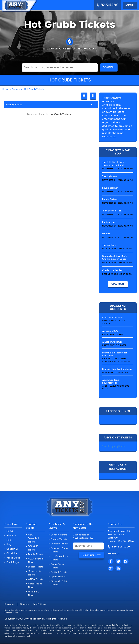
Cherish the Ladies (112, 270)
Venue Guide (13, 558)
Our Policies (39, 604)
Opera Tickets (58, 576)
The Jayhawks (110, 176)
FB (111, 562)
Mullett (106, 233)
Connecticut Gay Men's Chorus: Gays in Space (115, 257)
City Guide (12, 553)
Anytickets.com (33, 619)
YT (118, 569)
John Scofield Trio (112, 211)
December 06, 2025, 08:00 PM (117, 263)
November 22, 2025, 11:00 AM (117, 191)
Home (10, 531)
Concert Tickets (59, 535)
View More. (118, 284)
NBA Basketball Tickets (34, 538)
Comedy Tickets (59, 543)
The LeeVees (109, 245)
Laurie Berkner (110, 188)
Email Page (13, 562)
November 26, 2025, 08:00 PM (117, 226)
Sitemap (24, 604)
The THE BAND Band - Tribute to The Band (114, 163)
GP (111, 569)
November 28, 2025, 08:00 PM (117, 237)
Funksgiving (109, 222)
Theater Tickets (59, 539)
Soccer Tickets (35, 567)
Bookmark (10, 604)
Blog (9, 544)
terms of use (44, 610)
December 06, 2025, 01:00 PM (117, 249)
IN (126, 562)
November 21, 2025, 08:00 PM (117, 168)
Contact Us (12, 549)
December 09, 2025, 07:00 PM (117, 274)
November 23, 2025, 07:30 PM (117, 214)
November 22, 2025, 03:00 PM (117, 203)
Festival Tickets (59, 572)
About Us (11, 535)
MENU (130, 5)
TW (118, 562)
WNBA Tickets (35, 579)
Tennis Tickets (36, 554)
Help (9, 540)
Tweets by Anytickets (114, 446)
